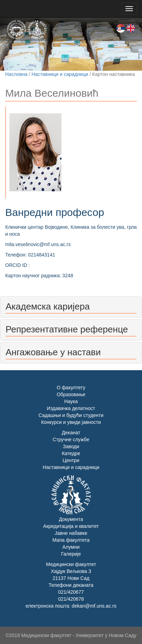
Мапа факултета (71, 540)
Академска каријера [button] (48, 306)
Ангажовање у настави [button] (53, 352)
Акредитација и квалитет (71, 526)
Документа (71, 519)
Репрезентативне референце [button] (67, 329)
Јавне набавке (71, 533)
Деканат (71, 433)
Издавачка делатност (71, 408)
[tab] (71, 307)
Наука (71, 401)
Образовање (71, 394)
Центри (71, 460)
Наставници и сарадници (60, 74)
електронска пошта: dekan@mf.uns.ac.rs (71, 606)
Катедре (71, 453)
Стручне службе (71, 440)
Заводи (71, 446)
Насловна (16, 74)
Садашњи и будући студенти (71, 415)
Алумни (71, 547)
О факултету (71, 388)
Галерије (71, 554)
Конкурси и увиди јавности (71, 422)
